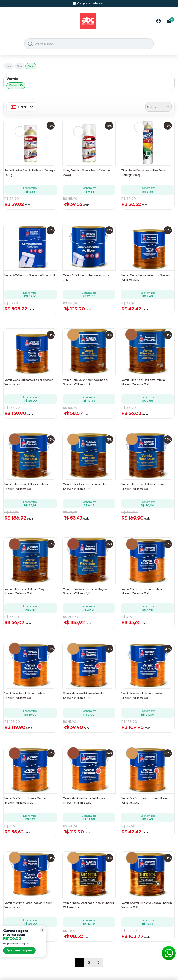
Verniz (31, 66)
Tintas (19, 66)
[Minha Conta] (159, 21)
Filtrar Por (22, 107)
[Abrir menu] (6, 21)
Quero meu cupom (19, 950)
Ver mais (16, 86)
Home (9, 66)
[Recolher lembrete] (42, 930)
